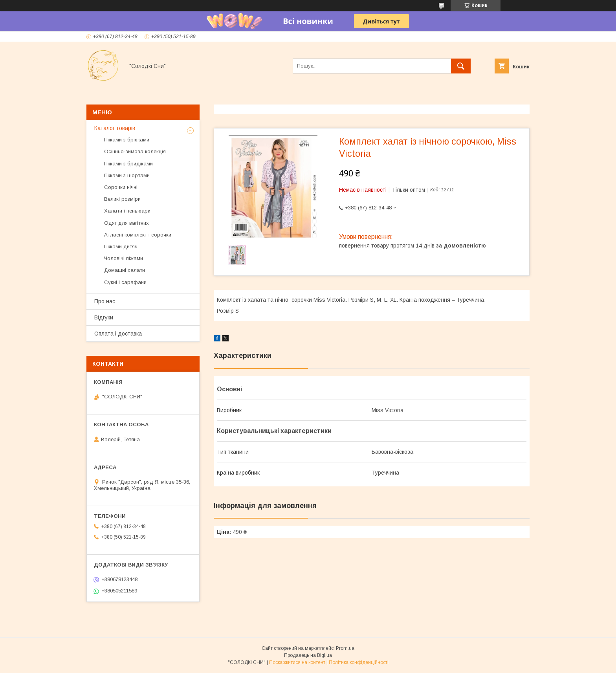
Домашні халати (125, 270)
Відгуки (104, 317)
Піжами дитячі (121, 247)
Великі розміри (122, 199)
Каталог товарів (115, 128)
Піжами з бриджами (128, 164)
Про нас (105, 301)
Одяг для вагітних (126, 223)
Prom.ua (345, 648)
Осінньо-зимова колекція (135, 151)
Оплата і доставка (118, 334)
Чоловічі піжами (124, 258)
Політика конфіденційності (359, 662)
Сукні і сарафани (125, 282)
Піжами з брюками (127, 140)
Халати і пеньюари (127, 211)
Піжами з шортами (127, 175)
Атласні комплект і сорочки (138, 235)
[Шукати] (461, 66)
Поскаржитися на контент (297, 662)
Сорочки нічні (121, 187)
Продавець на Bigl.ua (308, 655)
